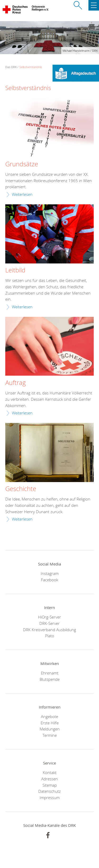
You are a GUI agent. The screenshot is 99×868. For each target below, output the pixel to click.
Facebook (49, 580)
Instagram (50, 573)
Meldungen (50, 729)
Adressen (49, 779)
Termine (50, 735)
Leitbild (15, 270)
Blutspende (50, 679)
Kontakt (50, 772)
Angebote (49, 716)
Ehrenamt (50, 673)
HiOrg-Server (49, 617)
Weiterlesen (22, 194)
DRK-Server (49, 623)
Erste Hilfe (50, 723)
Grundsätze (22, 164)
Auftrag (16, 383)
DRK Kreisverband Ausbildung (49, 630)
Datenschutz (49, 791)
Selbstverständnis (31, 67)
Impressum (50, 798)
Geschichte (21, 489)
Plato (50, 636)
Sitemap (50, 785)
